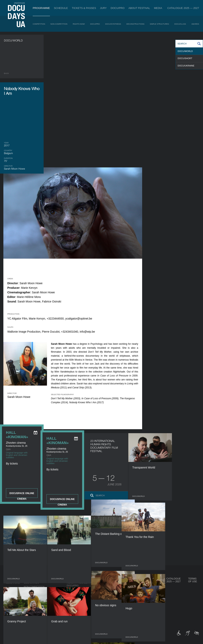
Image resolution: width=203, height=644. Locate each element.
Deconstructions (135, 24)
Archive (107, 616)
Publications (12, 583)
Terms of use (193, 580)
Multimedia (129, 593)
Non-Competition (59, 24)
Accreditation (131, 589)
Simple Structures (159, 24)
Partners (108, 600)
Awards (195, 24)
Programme (41, 8)
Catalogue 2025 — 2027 (183, 8)
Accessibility (110, 604)
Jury (103, 8)
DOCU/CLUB (150, 592)
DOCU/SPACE (151, 596)
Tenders (107, 608)
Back (6, 73)
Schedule (61, 8)
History (107, 612)
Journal (10, 579)
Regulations (110, 585)
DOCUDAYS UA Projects (152, 580)
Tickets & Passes (84, 8)
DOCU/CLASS (180, 24)
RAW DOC (72, 589)
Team (105, 596)
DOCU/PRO (118, 8)
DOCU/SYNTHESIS (113, 24)
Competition (39, 24)
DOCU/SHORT (185, 58)
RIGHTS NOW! (79, 24)
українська (19, 3)
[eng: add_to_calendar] (35, 186)
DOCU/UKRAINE (186, 66)
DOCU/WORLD (185, 51)
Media (158, 8)
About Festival (139, 8)
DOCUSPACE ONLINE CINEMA (22, 248)
